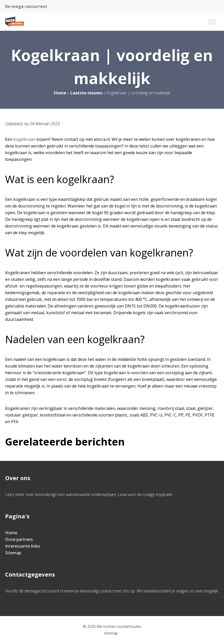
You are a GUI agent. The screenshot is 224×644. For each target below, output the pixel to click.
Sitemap (13, 553)
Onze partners (19, 539)
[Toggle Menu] (212, 22)
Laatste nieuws (86, 93)
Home (60, 93)
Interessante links (23, 546)
